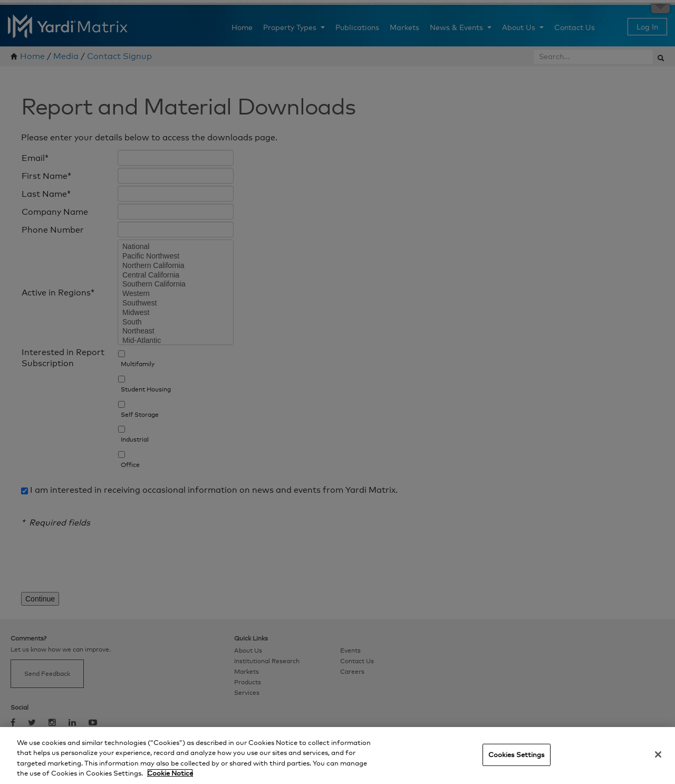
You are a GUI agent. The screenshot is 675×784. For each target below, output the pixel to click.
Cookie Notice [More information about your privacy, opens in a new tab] (170, 773)
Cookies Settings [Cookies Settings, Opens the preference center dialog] (517, 754)
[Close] (658, 754)
